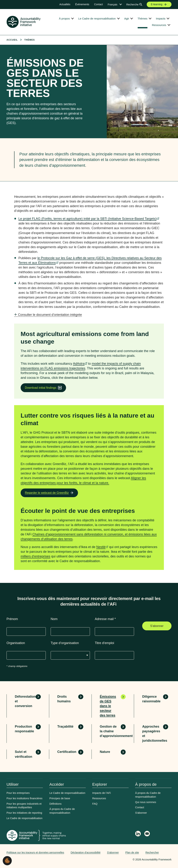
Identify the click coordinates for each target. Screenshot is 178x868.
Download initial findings (41, 388)
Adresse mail (105, 619)
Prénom (12, 619)
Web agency (116, 860)
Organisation (16, 643)
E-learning (157, 4)
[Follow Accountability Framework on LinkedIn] (138, 834)
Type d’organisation (65, 643)
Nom (54, 619)
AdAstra (79, 364)
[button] (7, 860)
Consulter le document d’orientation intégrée (50, 315)
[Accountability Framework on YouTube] (147, 834)
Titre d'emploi (104, 643)
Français (112, 5)
